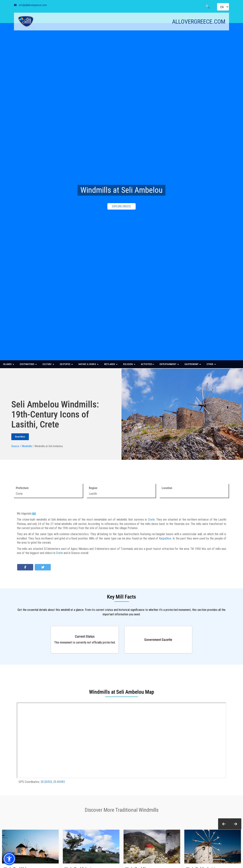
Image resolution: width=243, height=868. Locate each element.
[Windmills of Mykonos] (30, 847)
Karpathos (165, 538)
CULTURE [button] (48, 364)
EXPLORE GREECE (121, 206)
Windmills (27, 446)
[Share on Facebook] (25, 567)
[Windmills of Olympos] (152, 847)
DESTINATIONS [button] (28, 364)
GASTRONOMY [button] (193, 364)
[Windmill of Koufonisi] (213, 847)
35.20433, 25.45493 (53, 782)
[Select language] (223, 7)
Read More (20, 437)
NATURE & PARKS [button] (88, 364)
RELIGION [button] (129, 364)
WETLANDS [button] (111, 364)
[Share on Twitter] (43, 567)
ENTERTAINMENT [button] (169, 364)
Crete (151, 519)
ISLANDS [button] (9, 364)
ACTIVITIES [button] (147, 364)
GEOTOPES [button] (66, 364)
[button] (224, 824)
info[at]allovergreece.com (33, 5)
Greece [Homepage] (15, 446)
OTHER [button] (211, 364)
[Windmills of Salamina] (91, 847)
